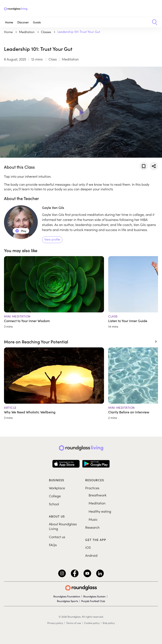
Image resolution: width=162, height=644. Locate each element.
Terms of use (74, 623)
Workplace (57, 488)
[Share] (154, 166)
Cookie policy (92, 623)
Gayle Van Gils (53, 208)
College (55, 496)
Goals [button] (37, 22)
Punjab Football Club (93, 601)
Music (93, 519)
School (54, 504)
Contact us (57, 537)
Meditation (97, 503)
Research (92, 527)
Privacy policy (55, 623)
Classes (46, 32)
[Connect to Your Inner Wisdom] (54, 292)
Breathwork (97, 495)
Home (9, 22)
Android (91, 555)
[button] (153, 22)
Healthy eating (100, 511)
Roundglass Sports (67, 601)
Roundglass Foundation (67, 596)
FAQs (53, 545)
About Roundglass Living (63, 526)
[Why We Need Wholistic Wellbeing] (54, 384)
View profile (52, 239)
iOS (88, 547)
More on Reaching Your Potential (36, 341)
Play (21, 231)
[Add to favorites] (144, 166)
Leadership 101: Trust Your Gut (79, 32)
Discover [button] (23, 22)
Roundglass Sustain (94, 596)
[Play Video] (81, 112)
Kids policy (109, 623)
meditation (27, 32)
